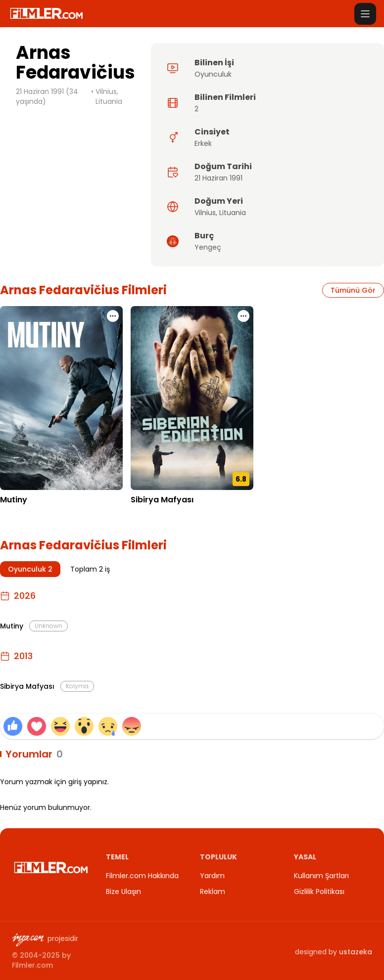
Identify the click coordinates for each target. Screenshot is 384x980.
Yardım (212, 876)
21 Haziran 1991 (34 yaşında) (47, 96)
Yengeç (208, 247)
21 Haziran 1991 (218, 178)
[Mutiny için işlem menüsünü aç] (113, 316)
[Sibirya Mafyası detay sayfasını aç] (192, 398)
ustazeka (356, 952)
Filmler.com (32, 965)
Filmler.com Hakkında (142, 876)
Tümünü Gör (353, 290)
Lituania (233, 213)
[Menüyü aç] (365, 14)
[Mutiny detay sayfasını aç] (61, 398)
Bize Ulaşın (123, 891)
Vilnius (205, 213)
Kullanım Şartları (321, 876)
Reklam (213, 891)
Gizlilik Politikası (319, 891)
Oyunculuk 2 (30, 569)
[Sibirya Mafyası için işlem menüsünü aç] (243, 316)
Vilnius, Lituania (109, 96)
